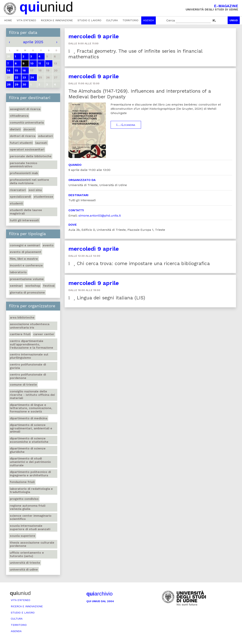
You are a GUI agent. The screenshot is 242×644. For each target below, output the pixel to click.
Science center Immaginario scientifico (31, 517)
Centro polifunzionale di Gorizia (28, 366)
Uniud (234, 20)
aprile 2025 (33, 42)
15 (16, 70)
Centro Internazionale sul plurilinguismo (29, 356)
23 (24, 77)
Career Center (44, 334)
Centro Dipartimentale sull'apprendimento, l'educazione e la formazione (31, 344)
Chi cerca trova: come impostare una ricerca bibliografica (139, 263)
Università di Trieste (25, 563)
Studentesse (43, 197)
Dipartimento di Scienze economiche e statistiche (29, 440)
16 (24, 70)
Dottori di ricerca (23, 136)
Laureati (41, 143)
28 (9, 84)
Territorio (130, 20)
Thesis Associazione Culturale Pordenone (32, 544)
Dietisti (15, 129)
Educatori (45, 136)
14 (9, 70)
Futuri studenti (21, 143)
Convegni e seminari (25, 245)
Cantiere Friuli (20, 334)
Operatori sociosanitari (27, 149)
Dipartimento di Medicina (29, 418)
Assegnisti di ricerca (25, 109)
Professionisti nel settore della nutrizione (29, 181)
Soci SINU (35, 190)
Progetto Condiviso (24, 499)
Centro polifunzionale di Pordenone (28, 376)
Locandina (126, 125)
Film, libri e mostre (24, 259)
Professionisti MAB (24, 173)
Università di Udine (24, 569)
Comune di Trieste (23, 385)
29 (17, 84)
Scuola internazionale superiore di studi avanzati (30, 527)
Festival (49, 286)
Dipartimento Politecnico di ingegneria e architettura (30, 474)
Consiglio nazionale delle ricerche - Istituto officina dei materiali (32, 395)
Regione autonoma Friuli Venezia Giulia (28, 507)
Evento (48, 245)
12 (48, 63)
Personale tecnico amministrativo (24, 165)
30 (24, 84)
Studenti (16, 203)
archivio (99, 594)
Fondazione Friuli (22, 482)
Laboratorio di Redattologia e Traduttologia (31, 490)
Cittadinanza (19, 116)
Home (8, 20)
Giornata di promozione (27, 292)
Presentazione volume (27, 279)
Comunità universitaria (27, 122)
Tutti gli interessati (24, 220)
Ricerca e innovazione (57, 20)
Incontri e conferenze (26, 265)
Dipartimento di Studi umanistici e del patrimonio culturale (30, 462)
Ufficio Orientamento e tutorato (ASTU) (27, 554)
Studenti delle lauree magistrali (26, 212)
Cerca (171, 20)
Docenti (29, 129)
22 (16, 77)
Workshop (33, 286)
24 (32, 77)
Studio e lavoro (89, 20)
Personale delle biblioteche (31, 156)
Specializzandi (20, 197)
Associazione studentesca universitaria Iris (30, 326)
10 (32, 63)
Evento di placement (26, 252)
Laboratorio (18, 272)
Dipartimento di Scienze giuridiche (28, 450)
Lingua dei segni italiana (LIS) (107, 298)
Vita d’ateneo (26, 20)
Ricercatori (18, 190)
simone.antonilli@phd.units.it (100, 216)
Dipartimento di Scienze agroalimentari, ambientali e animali (31, 428)
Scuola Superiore (22, 536)
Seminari (16, 286)
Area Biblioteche (22, 317)
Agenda (149, 20)
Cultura (112, 20)
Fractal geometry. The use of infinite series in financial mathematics (135, 54)
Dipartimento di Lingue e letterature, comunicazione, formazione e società (31, 408)
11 (40, 63)
